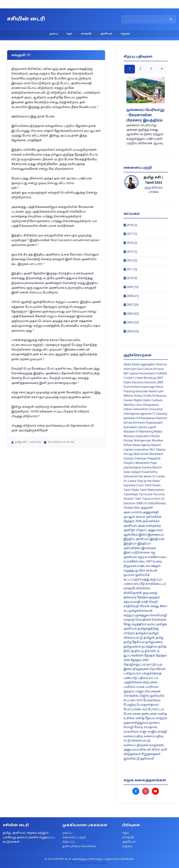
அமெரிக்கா (151, 521)
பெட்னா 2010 (133, 701)
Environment (132, 387)
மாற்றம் (161, 718)
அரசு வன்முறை (149, 526)
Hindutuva (159, 396)
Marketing (146, 432)
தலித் (162, 647)
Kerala (128, 423)
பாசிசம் (129, 687)
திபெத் (129, 651)
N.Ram (128, 445)
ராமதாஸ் (150, 727)
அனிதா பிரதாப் (135, 530)
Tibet (137, 499)
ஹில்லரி (147, 759)
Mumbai (157, 441)
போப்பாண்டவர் (135, 709)
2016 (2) (130, 243)
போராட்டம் (156, 709)
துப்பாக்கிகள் (134, 656)
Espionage (148, 387)
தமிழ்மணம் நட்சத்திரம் (141, 647)
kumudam (130, 427)
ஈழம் (69, 34)
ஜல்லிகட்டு (132, 759)
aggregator (148, 365)
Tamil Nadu (131, 490)
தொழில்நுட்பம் (135, 665)
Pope (153, 463)
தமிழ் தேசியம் (134, 642)
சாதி (137, 602)
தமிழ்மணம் (154, 642)
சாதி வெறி (150, 602)
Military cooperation (137, 436)
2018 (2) (130, 225)
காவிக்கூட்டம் (156, 584)
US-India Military (155, 504)
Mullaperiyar (143, 441)
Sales (127, 472)
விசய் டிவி (159, 750)
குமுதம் (154, 598)
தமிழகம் (142, 633)
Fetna (159, 387)
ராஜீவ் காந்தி (157, 732)
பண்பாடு (130, 678)
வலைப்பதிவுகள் (136, 745)
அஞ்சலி (147, 508)
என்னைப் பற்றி (74, 838)
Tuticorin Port (151, 499)
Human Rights (133, 400)
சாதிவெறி (131, 606)
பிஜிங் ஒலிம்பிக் (152, 696)
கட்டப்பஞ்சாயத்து (137, 580)
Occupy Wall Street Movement (143, 454)
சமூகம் (125, 34)
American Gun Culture (138, 369)
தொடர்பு (69, 842)
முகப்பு (54, 34)
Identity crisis (133, 405)
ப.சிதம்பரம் (132, 674)
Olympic (129, 459)
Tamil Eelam (152, 486)
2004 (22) (131, 332)
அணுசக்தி (151, 512)
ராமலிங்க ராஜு (135, 732)
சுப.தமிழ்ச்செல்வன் (138, 611)
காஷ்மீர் (86, 34)
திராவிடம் (152, 651)
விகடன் (145, 750)
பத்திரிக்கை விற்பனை (141, 683)
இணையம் (156, 535)
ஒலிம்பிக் (142, 575)
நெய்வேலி (157, 669)
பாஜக (139, 692)
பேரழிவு (130, 705)
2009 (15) (131, 287)
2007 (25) (131, 305)
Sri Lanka (159, 477)
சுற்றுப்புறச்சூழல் (136, 616)
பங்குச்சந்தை (151, 674)
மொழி (129, 727)
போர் (128, 714)
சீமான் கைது (150, 606)
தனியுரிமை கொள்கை (79, 846)
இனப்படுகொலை (137, 553)
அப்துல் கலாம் (134, 517)
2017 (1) (130, 234)
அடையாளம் (133, 512)
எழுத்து (129, 571)
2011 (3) (130, 270)
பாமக (140, 687)
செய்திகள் (143, 620)
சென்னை (159, 620)
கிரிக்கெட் (144, 589)
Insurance (156, 409)
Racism (157, 468)
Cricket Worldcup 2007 (148, 378)
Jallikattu (130, 418)
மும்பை (154, 723)
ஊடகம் (145, 566)
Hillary (138, 396)
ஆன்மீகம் (131, 535)
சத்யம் (128, 602)
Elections (138, 383)
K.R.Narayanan (146, 418)
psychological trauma (138, 468)
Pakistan (141, 459)
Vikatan (129, 508)
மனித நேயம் (145, 718)
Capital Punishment (142, 374)
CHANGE (161, 374)
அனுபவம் (155, 530)
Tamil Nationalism (152, 490)
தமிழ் (160, 638)
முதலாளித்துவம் (136, 723)
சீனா (163, 606)
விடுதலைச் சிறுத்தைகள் (142, 754)
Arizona (159, 369)
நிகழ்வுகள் (141, 669)
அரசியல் (106, 34)
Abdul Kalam (132, 365)
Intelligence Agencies (138, 414)
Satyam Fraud (140, 472)
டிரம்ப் (152, 624)
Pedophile (154, 459)
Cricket (128, 378)
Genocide (142, 392)
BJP (126, 374)
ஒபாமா (129, 575)
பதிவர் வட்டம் (148, 678)
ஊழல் (156, 566)
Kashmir (162, 418)
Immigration (151, 405)
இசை (143, 535)
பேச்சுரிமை (152, 701)
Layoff (152, 427)
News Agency (142, 445)
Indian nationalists (136, 409)
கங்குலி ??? (21, 55)
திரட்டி (139, 651)
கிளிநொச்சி (133, 593)
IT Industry (160, 414)
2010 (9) (130, 278)
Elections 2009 (154, 383)
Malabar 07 (131, 432)
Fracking (129, 392)
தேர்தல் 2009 (140, 660)
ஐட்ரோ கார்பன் (146, 571)
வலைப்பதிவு (133, 736)
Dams (127, 383)
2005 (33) (131, 323)
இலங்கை (149, 548)
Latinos (142, 427)
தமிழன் (149, 638)
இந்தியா (130, 544)
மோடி (139, 727)
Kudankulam (154, 423)
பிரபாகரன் (153, 692)
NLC (152, 450)
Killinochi (139, 423)
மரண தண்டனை (145, 714)
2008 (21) (131, 296)
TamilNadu (131, 495)
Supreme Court (134, 486)
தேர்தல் (150, 656)
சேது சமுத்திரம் (135, 624)
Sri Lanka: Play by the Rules (142, 481)
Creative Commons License (90, 863)
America (161, 365)
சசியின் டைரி (26, 19)
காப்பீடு (139, 584)
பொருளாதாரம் (148, 705)
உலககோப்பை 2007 (138, 562)
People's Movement (137, 463)
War (137, 508)
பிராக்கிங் (131, 696)
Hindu (148, 396)
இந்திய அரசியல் (136, 539)
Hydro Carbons (153, 400)
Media (158, 432)
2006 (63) (131, 314)
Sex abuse (145, 477)
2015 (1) (130, 252)
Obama (161, 450)
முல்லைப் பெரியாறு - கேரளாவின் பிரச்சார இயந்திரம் (145, 115)
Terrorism (146, 495)
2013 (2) (130, 261)
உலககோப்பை (156, 557)
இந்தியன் (157, 539)
